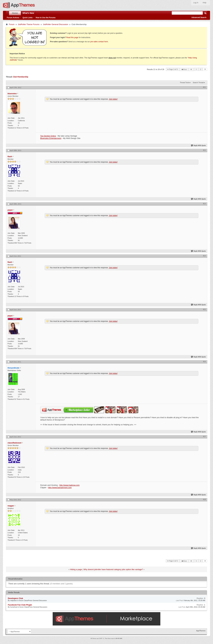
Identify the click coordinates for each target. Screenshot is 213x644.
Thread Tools (185, 82)
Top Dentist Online (48, 136)
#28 (204, 499)
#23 (204, 204)
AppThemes (201, 631)
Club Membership (21, 77)
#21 (204, 87)
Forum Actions (13, 18)
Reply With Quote (199, 146)
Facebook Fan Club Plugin (20, 605)
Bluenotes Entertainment (51, 138)
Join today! (113, 99)
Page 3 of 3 (174, 69)
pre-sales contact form (99, 42)
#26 (204, 362)
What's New (28, 13)
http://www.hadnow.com (69, 485)
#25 (204, 309)
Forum (12, 24)
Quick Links (28, 18)
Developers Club (15, 598)
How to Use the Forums (46, 18)
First (184, 69)
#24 (204, 256)
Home (15, 13)
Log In (196, 3)
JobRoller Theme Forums (29, 24)
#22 (204, 150)
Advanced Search (199, 17)
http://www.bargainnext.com (60, 488)
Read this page (72, 37)
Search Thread (198, 82)
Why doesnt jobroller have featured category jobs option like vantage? (113, 569)
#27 (204, 436)
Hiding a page (76, 569)
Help (204, 3)
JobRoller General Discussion (56, 24)
